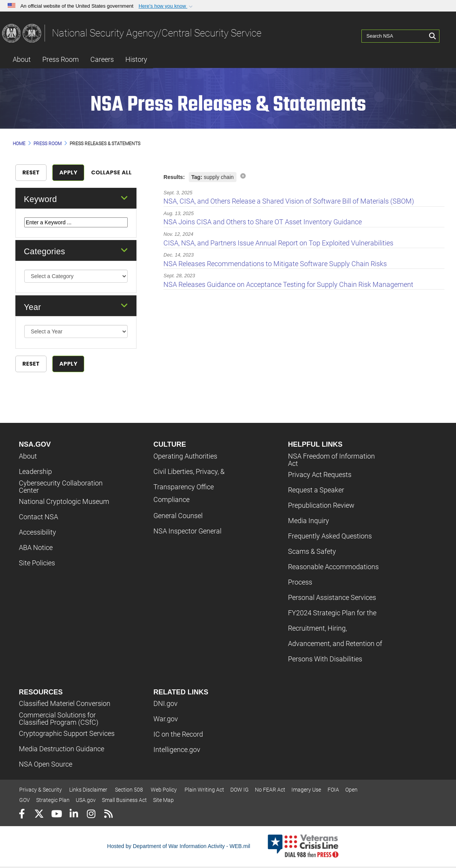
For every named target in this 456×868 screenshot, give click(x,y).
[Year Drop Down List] (76, 337)
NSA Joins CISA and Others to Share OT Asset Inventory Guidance (263, 222)
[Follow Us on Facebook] (22, 816)
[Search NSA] (395, 33)
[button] (166, 6)
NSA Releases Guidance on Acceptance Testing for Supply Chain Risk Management (288, 284)
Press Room (61, 59)
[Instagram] (91, 816)
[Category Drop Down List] (76, 282)
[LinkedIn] (74, 816)
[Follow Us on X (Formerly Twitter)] (39, 816)
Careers (102, 59)
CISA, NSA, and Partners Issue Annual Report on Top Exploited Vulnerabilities (278, 243)
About (22, 59)
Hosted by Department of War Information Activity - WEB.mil (179, 847)
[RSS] (108, 816)
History (136, 59)
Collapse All (107, 178)
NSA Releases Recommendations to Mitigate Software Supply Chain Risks (275, 264)
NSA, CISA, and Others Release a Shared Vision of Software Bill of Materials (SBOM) (289, 201)
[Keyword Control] (76, 227)
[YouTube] (56, 816)
